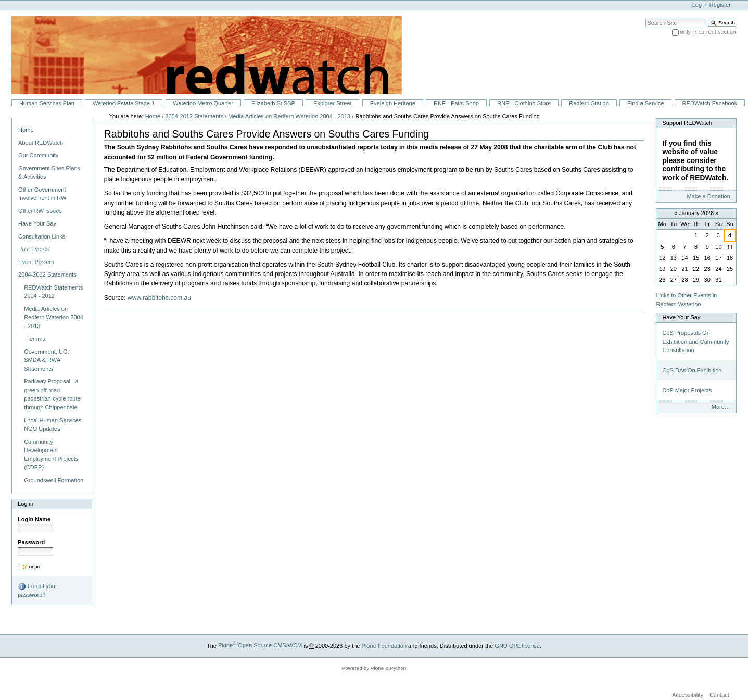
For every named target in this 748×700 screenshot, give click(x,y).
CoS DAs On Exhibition (692, 370)
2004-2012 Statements (194, 116)
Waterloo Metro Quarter (203, 103)
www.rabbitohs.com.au (159, 298)
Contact (719, 695)
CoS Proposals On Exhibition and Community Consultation (695, 341)
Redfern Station (589, 103)
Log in (700, 5)
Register (720, 5)
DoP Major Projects (687, 390)
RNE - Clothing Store (524, 103)
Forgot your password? (37, 590)
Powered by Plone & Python (374, 668)
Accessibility (688, 695)
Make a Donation (708, 196)
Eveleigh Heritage (393, 103)
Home (26, 130)
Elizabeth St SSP (273, 103)
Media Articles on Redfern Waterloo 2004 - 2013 (289, 116)
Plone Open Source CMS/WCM (260, 645)
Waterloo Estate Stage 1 (124, 103)
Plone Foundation (384, 645)
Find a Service (646, 103)
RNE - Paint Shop (456, 103)
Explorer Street (333, 103)
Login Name (34, 519)
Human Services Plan (47, 103)
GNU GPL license (517, 645)
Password (31, 542)
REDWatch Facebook (710, 103)
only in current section (708, 32)
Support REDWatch (687, 123)
